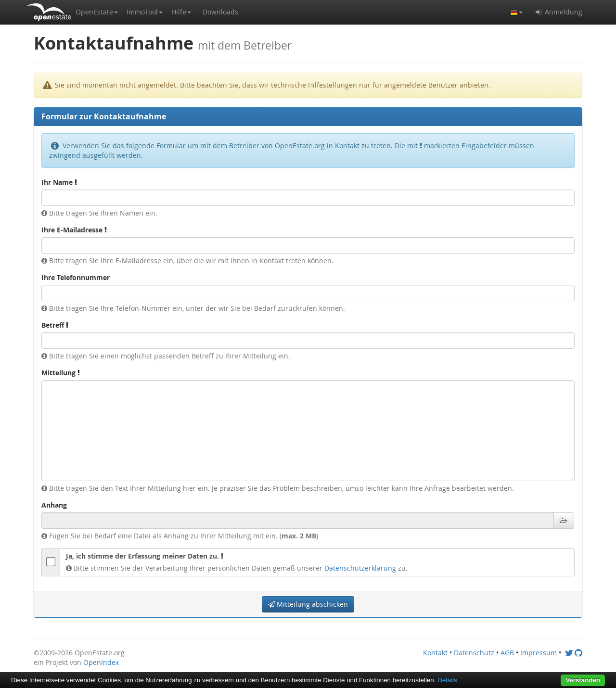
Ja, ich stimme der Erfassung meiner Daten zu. (145, 556)
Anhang (54, 505)
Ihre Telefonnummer (76, 277)
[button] (97, 12)
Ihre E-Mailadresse (74, 230)
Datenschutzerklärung (360, 568)
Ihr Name (59, 182)
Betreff (55, 325)
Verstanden (583, 680)
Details (447, 680)
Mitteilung (61, 373)
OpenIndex (101, 662)
